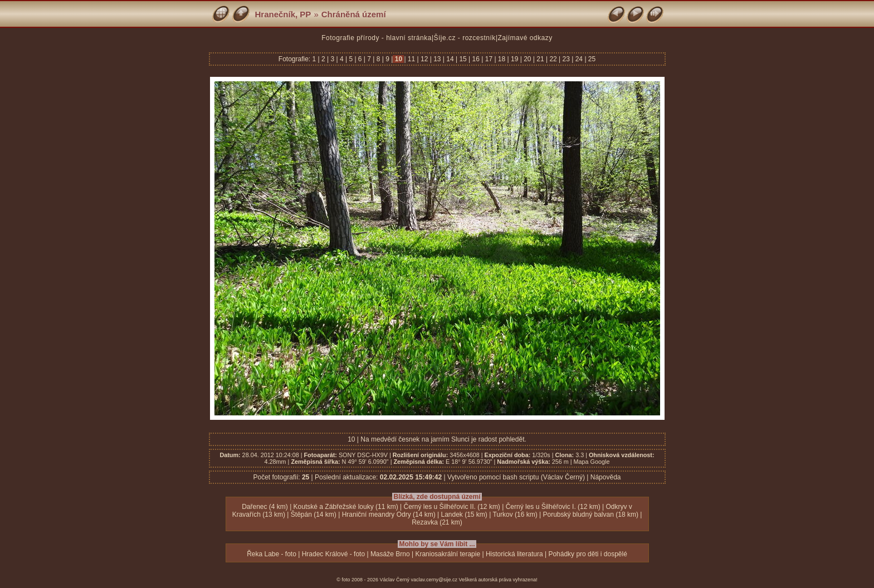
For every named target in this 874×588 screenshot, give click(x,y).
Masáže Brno (390, 554)
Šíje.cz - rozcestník (465, 38)
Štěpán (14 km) (314, 514)
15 (463, 59)
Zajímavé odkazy (525, 38)
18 (502, 59)
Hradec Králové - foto (333, 554)
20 (528, 59)
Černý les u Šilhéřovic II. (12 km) (451, 507)
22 (553, 59)
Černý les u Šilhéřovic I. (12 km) (553, 507)
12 (424, 59)
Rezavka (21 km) (437, 522)
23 (566, 59)
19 (515, 59)
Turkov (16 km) (515, 514)
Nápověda (606, 477)
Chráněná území (354, 14)
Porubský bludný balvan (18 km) (590, 514)
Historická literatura (514, 554)
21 (540, 59)
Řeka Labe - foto (272, 554)
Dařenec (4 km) (265, 507)
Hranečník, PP (283, 14)
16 (476, 59)
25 (591, 59)
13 (437, 59)
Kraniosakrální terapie (448, 554)
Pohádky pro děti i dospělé (587, 554)
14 (450, 59)
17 (489, 59)
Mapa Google (592, 462)
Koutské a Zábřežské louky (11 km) (346, 507)
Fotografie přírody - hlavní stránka (377, 38)
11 (412, 59)
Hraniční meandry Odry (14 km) (389, 514)
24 (579, 59)
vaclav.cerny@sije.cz (434, 580)
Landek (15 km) (464, 514)
